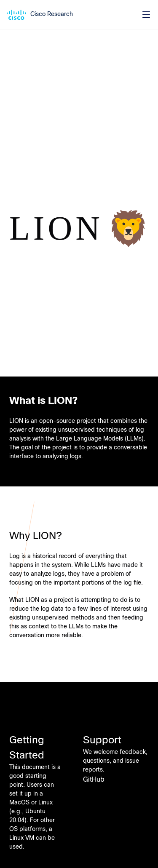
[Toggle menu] (146, 15)
